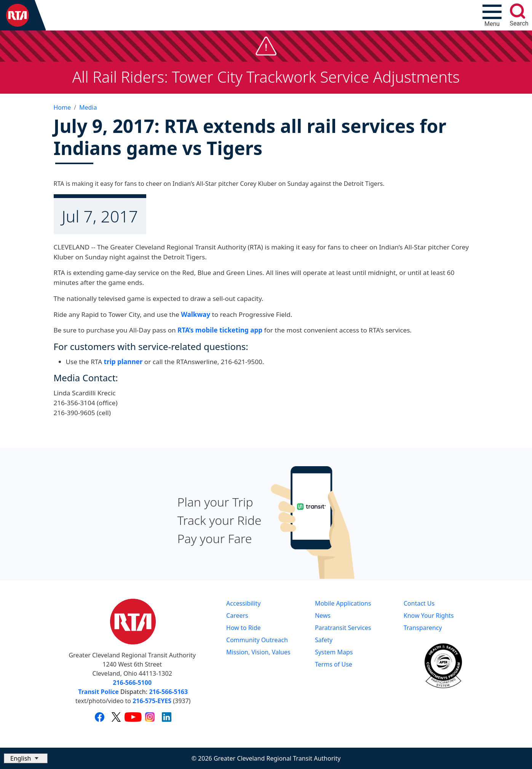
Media (88, 107)
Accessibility (243, 603)
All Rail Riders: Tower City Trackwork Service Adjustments (266, 77)
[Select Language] (26, 758)
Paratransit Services (343, 628)
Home (62, 107)
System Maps (334, 652)
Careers (237, 616)
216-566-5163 (168, 692)
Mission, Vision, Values (258, 652)
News (323, 616)
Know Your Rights (429, 616)
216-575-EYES (152, 701)
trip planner (123, 362)
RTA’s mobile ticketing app (220, 330)
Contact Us (419, 603)
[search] (518, 11)
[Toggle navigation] (492, 15)
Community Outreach (257, 640)
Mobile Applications (343, 603)
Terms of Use (334, 664)
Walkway (196, 314)
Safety (324, 640)
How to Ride (244, 628)
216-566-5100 (132, 683)
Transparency (423, 628)
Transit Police (98, 692)
